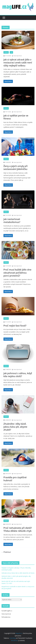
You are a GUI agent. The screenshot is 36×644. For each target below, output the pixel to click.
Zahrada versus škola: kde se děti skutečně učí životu (18, 573)
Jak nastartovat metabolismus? (12, 221)
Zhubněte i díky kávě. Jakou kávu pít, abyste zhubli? (15, 427)
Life (11, 52)
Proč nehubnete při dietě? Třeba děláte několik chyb (18, 529)
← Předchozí (6, 552)
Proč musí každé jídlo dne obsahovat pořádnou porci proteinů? (17, 273)
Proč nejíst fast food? (15, 326)
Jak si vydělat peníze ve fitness (16, 117)
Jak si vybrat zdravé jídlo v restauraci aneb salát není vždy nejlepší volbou (18, 62)
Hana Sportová (18, 56)
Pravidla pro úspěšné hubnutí (15, 479)
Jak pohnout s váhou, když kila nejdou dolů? (18, 375)
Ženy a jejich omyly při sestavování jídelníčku (16, 168)
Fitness (6, 52)
